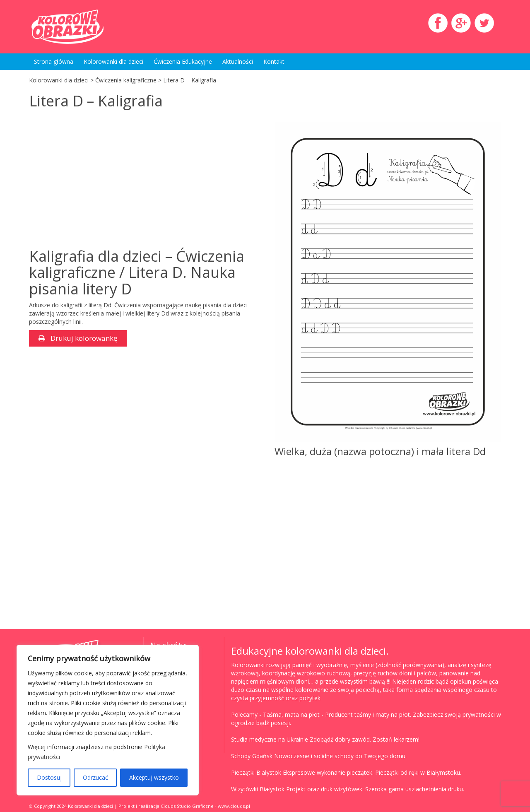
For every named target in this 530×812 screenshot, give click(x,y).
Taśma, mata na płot (291, 714)
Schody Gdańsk (252, 756)
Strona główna (54, 61)
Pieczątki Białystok (256, 772)
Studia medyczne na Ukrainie (270, 739)
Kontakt (274, 61)
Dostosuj (49, 777)
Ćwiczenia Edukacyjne (183, 61)
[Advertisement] (99, 180)
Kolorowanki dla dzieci (113, 61)
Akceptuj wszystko (154, 777)
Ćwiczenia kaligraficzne (126, 80)
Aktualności (238, 61)
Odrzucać (95, 777)
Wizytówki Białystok (258, 789)
